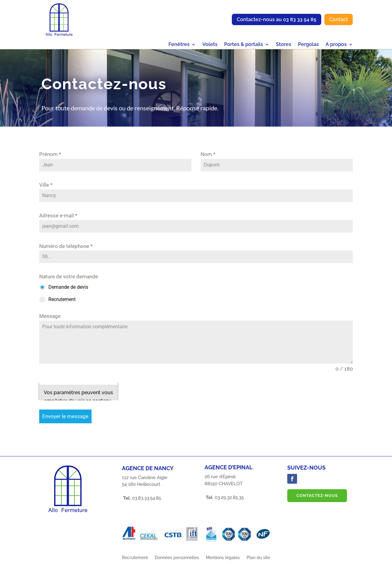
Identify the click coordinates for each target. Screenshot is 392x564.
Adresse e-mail (58, 215)
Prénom (50, 154)
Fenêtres (179, 45)
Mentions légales (223, 558)
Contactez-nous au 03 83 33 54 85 (277, 19)
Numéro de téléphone (66, 246)
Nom (208, 154)
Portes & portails (244, 45)
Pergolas (308, 45)
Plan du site (258, 558)
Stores (284, 45)
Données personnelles (177, 558)
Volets (210, 45)
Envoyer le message (65, 416)
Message (50, 316)
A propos (336, 45)
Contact (339, 19)
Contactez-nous (317, 495)
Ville (46, 185)
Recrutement (135, 558)
